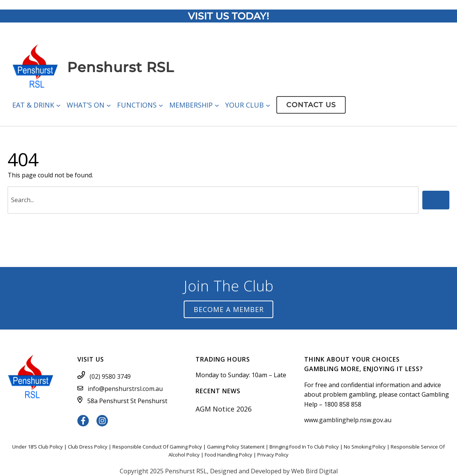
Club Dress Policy (88, 447)
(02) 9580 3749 (110, 376)
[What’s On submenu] (109, 105)
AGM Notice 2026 (224, 409)
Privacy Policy (273, 455)
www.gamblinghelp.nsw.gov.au (348, 420)
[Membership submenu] (217, 105)
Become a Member (229, 309)
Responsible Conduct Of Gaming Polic (156, 447)
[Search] (436, 200)
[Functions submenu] (161, 105)
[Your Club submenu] (268, 105)
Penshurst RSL (120, 67)
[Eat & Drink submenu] (58, 105)
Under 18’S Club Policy (38, 447)
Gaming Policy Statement (236, 447)
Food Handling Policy (228, 455)
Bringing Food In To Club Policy (304, 447)
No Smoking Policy (365, 447)
